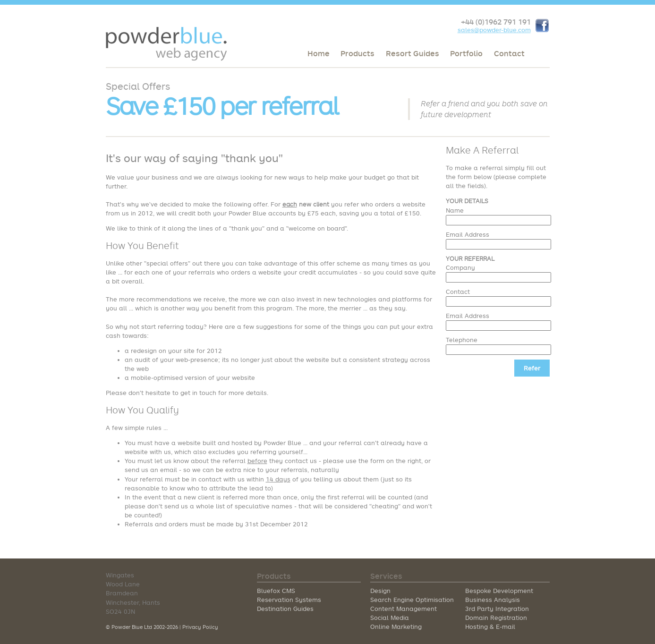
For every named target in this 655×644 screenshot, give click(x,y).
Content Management (404, 609)
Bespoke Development (499, 591)
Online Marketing (396, 627)
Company (460, 267)
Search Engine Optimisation (412, 600)
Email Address (468, 234)
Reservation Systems (289, 600)
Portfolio (466, 53)
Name (455, 210)
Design (380, 591)
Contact (509, 53)
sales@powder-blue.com (494, 30)
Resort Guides (413, 53)
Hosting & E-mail (490, 627)
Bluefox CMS (276, 591)
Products (357, 53)
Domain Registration (496, 618)
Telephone (462, 340)
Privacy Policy (200, 627)
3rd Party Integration (497, 609)
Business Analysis (493, 600)
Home (319, 53)
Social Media (390, 618)
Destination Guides (285, 609)
